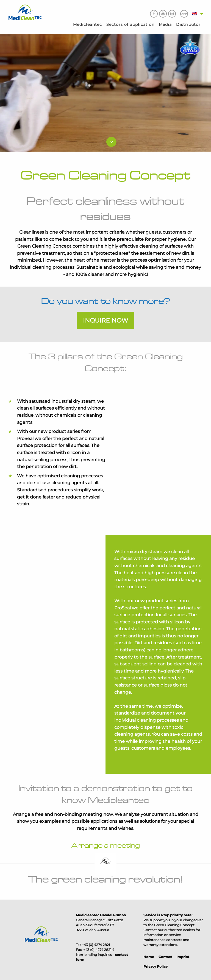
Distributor (188, 24)
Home (149, 957)
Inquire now (105, 320)
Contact (165, 957)
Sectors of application (130, 24)
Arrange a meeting (106, 845)
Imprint (183, 957)
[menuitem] (88, 25)
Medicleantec (88, 24)
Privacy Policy (156, 966)
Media (165, 24)
